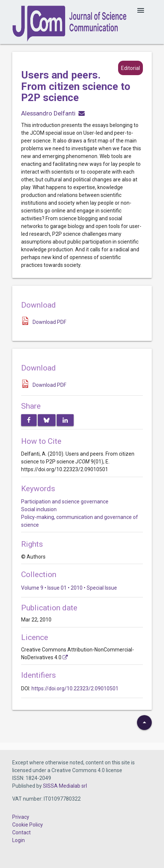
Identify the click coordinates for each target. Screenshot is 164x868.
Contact (21, 832)
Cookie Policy (28, 825)
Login (19, 840)
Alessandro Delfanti (48, 113)
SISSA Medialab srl (65, 786)
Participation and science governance (65, 502)
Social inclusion (39, 509)
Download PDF (49, 322)
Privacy (21, 817)
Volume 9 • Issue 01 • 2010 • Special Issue (69, 588)
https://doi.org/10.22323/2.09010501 (75, 688)
